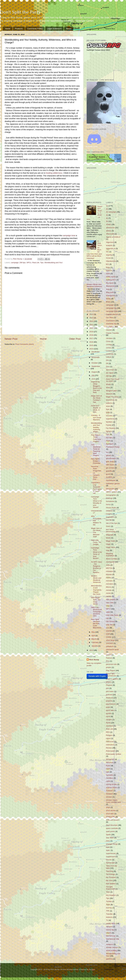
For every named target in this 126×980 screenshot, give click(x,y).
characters (110, 327)
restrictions (110, 745)
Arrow (108, 258)
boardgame (111, 296)
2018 (92, 335)
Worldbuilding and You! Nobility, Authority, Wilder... (96, 427)
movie (108, 593)
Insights (109, 514)
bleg (108, 289)
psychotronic (111, 704)
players (109, 682)
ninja (108, 606)
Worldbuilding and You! (54, 263)
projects (109, 701)
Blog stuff (110, 292)
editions (109, 403)
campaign (67, 236)
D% (107, 360)
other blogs (110, 640)
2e (107, 209)
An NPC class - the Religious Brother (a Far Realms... (97, 567)
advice (109, 231)
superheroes (111, 853)
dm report (110, 373)
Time (108, 892)
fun (107, 452)
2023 (92, 318)
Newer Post (11, 339)
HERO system (112, 492)
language (110, 535)
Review (109, 748)
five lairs (109, 438)
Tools (108, 905)
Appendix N (111, 249)
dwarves (109, 394)
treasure (109, 917)
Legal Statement (54, 29)
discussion (110, 370)
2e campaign (111, 212)
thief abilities (111, 884)
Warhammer (111, 936)
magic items (111, 547)
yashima (109, 959)
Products (19, 29)
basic (108, 274)
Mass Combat (111, 559)
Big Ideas (110, 283)
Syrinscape (110, 863)
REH (108, 732)
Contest (109, 351)
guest (108, 474)
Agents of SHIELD (113, 237)
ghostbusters (111, 458)
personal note (111, 664)
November (96, 357)
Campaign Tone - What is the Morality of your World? (97, 502)
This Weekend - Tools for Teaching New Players (96, 450)
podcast (109, 695)
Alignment (110, 242)
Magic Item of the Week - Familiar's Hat (96, 399)
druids (108, 384)
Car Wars (110, 317)
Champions (111, 321)
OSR (108, 634)
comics (109, 348)
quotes (109, 713)
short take (110, 814)
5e (107, 221)
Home (8, 29)
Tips (42, 263)
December (96, 352)
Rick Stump (94, 660)
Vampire (109, 927)
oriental (109, 631)
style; (108, 850)
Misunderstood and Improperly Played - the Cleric (96, 590)
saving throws (111, 784)
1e (107, 206)
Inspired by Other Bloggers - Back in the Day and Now (96, 387)
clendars (109, 338)
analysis (109, 245)
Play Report (111, 670)
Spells (108, 835)
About (69, 29)
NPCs (29, 263)
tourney (109, 908)
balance (109, 271)
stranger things (112, 844)
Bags (108, 267)
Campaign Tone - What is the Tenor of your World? (97, 553)
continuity (110, 354)
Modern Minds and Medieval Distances (94, 285)
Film (108, 434)
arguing (109, 255)
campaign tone (112, 311)
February (95, 642)
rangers (109, 720)
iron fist (109, 520)
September (96, 366)
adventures (110, 228)
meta (108, 565)
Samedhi (110, 775)
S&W (108, 769)
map (108, 550)
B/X (107, 264)
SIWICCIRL (111, 817)
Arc (107, 252)
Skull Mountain (112, 825)
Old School (110, 621)
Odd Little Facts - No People (96, 542)
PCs (108, 661)
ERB (108, 412)
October (95, 363)
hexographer (111, 495)
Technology (111, 874)
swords (109, 860)
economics (110, 400)
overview (110, 643)
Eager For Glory (112, 397)
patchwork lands (112, 650)
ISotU (108, 526)
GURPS (109, 477)
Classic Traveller (113, 333)
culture (109, 357)
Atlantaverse (111, 261)
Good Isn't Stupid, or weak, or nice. (96, 409)
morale (109, 590)
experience (110, 419)
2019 (92, 332)
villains (109, 933)
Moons (109, 587)
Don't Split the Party (20, 12)
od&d (108, 612)
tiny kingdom (111, 895)
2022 (92, 321)
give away (110, 462)
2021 (92, 325)
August (94, 372)
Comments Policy (35, 29)
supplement (111, 857)
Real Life (36, 263)
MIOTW (109, 568)
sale (108, 772)
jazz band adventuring (111, 530)
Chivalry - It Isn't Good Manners (96, 417)
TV (107, 920)
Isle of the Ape (112, 523)
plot (107, 688)
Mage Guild (111, 541)
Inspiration (110, 517)
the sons (109, 880)
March (94, 639)
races (108, 716)
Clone (108, 341)
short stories (111, 810)
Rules (108, 766)
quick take (110, 710)
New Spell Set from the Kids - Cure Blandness (96, 624)
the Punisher (111, 877)
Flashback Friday (113, 447)
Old (107, 618)
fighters (109, 431)
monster (109, 581)
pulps (108, 707)
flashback (110, 444)
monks (109, 578)
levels (108, 538)
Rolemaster (111, 751)
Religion (109, 735)
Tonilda (109, 901)
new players (111, 599)
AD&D (109, 224)
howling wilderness (54, 173)
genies (109, 455)
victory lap (110, 930)
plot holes (110, 691)
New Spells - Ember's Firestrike (96, 461)
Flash (108, 441)
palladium (110, 646)
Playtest (109, 685)
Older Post (75, 339)
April (94, 636)
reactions (110, 726)
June (94, 379)
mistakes (110, 571)
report (108, 738)
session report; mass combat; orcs (113, 801)
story (108, 841)
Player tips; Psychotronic (111, 675)
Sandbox (110, 778)
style (108, 847)
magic (108, 544)
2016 (92, 342)
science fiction (112, 787)
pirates (109, 667)
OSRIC (109, 637)
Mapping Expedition (110, 555)
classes (109, 330)
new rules (110, 603)
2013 (92, 650)
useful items (111, 923)
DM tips (23, 263)
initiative (109, 511)
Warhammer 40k (113, 939)
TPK (108, 911)
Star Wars (110, 838)
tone (73, 236)
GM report (110, 465)
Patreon (109, 658)
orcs (108, 628)
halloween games (113, 484)
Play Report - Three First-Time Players (96, 438)
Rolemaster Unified (114, 754)
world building (111, 950)
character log (111, 324)
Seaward (110, 794)
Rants (108, 723)
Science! (109, 791)
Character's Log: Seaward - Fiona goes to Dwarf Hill (96, 488)
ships (108, 807)
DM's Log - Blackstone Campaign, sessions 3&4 (96, 612)
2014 (92, 349)
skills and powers (113, 820)
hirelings (109, 498)
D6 (107, 363)
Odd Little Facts (112, 615)
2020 (92, 328)
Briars (108, 302)
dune (108, 387)
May (93, 632)
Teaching (110, 871)
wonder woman (112, 947)
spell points (111, 831)
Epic (108, 409)
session (109, 797)
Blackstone (110, 286)
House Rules (111, 508)
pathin (108, 655)
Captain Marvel (112, 314)
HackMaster (111, 480)
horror (108, 504)
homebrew (110, 501)
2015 (92, 345)
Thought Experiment (111, 888)
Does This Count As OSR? (113, 380)
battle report (111, 277)
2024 (92, 314)
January (95, 646)
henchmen (110, 489)
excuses (109, 416)
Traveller (109, 914)
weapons (110, 944)
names (109, 596)
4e (107, 218)
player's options (112, 679)
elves (108, 406)
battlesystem (111, 280)
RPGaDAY (110, 759)
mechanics (110, 562)
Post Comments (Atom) (25, 344)
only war (109, 625)
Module (109, 574)
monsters (110, 584)
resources (110, 742)
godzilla (109, 471)
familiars (109, 422)
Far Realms (111, 428)
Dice (108, 367)
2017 (92, 338)
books (108, 299)
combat (109, 345)
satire (108, 781)
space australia (112, 828)
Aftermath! (110, 234)
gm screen (110, 468)
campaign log (111, 308)
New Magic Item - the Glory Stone (96, 601)
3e (107, 215)
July (93, 375)
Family (109, 425)
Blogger (92, 969)
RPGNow (110, 762)
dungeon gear (111, 391)
